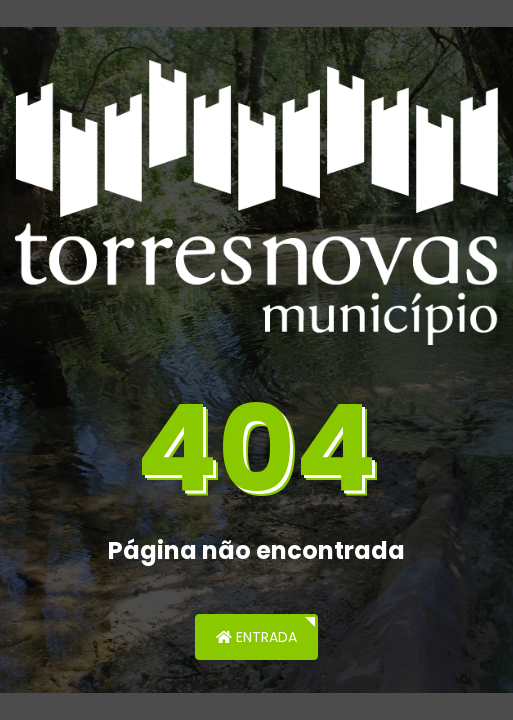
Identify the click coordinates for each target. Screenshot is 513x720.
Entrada (256, 637)
